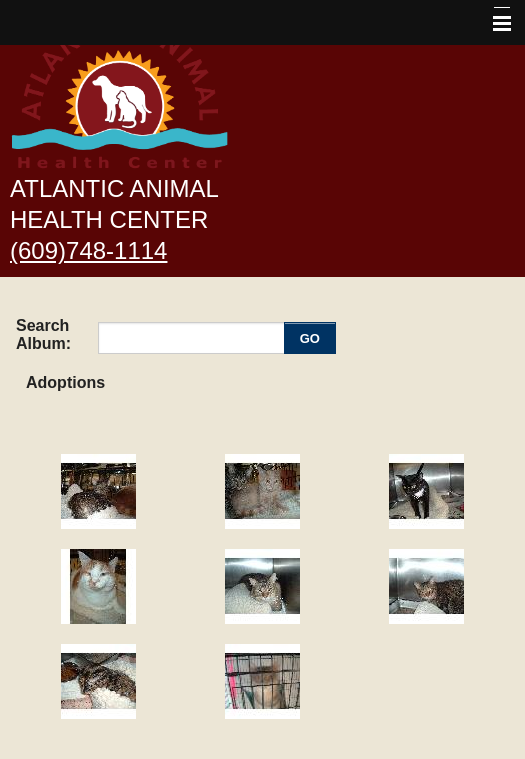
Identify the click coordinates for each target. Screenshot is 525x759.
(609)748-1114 (88, 250)
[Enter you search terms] (194, 338)
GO (310, 338)
